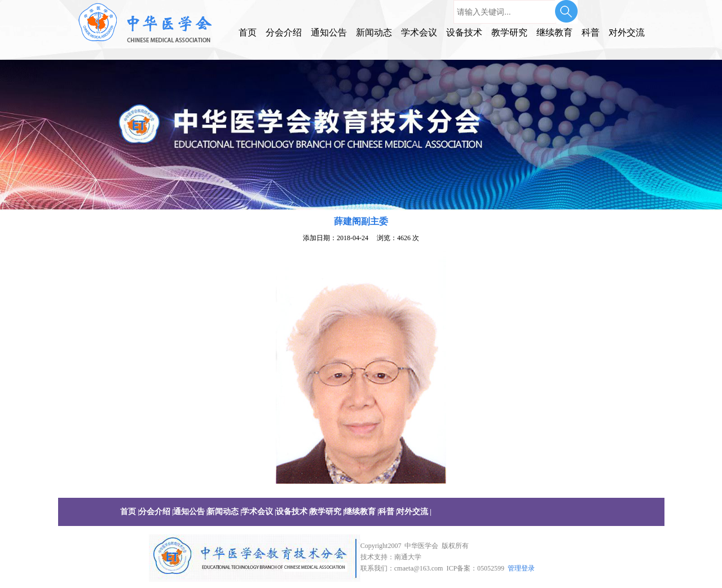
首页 (248, 32)
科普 (591, 32)
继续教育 (554, 32)
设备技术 (464, 32)
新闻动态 (374, 32)
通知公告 (329, 32)
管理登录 (521, 568)
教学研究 (509, 32)
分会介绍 (284, 32)
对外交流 (627, 32)
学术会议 (419, 32)
